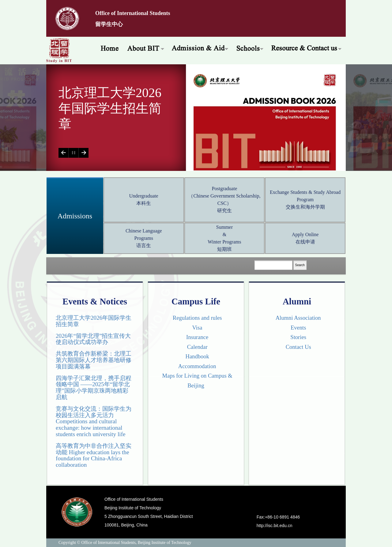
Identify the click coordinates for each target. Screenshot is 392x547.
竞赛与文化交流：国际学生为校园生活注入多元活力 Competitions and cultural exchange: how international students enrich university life (94, 421)
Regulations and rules (196, 318)
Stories (297, 337)
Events (297, 328)
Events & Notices (95, 301)
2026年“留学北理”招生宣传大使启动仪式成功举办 (93, 339)
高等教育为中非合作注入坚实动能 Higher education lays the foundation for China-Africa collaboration (94, 455)
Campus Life (196, 301)
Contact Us (297, 347)
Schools (250, 47)
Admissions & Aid (200, 47)
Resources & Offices (307, 47)
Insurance (196, 337)
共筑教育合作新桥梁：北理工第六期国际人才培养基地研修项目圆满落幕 (94, 360)
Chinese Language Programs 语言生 (144, 238)
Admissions (75, 216)
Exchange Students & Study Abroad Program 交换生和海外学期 (305, 200)
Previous (63, 153)
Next (83, 153)
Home (107, 47)
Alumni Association (297, 318)
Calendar (196, 347)
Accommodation (196, 366)
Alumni (297, 301)
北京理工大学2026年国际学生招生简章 (110, 108)
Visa (196, 328)
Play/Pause (73, 153)
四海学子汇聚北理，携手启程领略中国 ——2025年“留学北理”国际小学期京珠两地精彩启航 (94, 388)
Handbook (196, 356)
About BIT (146, 47)
